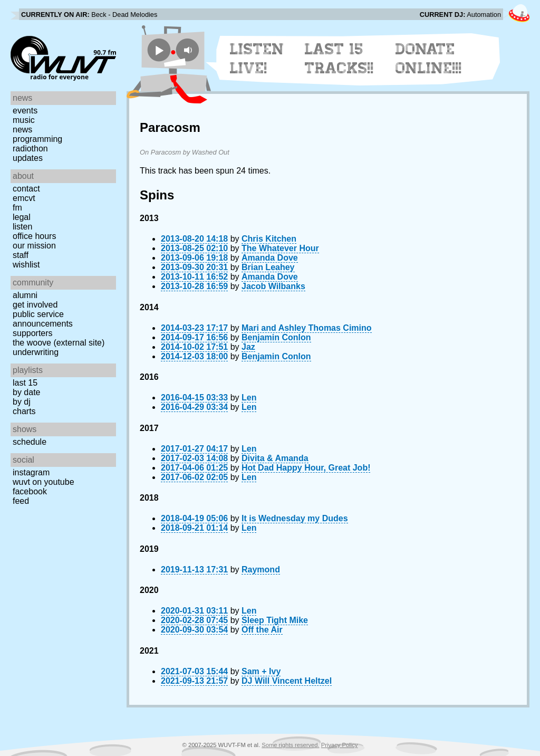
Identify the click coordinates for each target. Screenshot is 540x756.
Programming (37, 139)
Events (25, 111)
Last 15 (25, 383)
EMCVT (24, 198)
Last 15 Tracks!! (339, 59)
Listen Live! (257, 59)
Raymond (261, 570)
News (22, 130)
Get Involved (35, 305)
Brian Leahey (268, 267)
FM (17, 208)
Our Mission (34, 246)
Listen (22, 227)
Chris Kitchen (269, 239)
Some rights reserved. (290, 745)
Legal (22, 217)
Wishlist (26, 265)
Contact (26, 189)
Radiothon (30, 149)
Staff (21, 255)
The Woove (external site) (59, 343)
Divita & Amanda (275, 458)
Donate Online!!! (429, 59)
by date (26, 392)
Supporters (33, 333)
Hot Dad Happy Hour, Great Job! (306, 468)
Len (249, 398)
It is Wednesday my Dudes (295, 518)
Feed (21, 501)
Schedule (30, 442)
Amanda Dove (270, 258)
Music (24, 120)
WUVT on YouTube (44, 482)
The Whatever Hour (280, 248)
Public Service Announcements (43, 319)
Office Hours (34, 236)
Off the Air (262, 630)
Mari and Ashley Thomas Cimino (307, 328)
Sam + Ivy (261, 671)
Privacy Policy (340, 745)
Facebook (30, 491)
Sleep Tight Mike (275, 620)
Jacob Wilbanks (273, 286)
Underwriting (36, 352)
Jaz (248, 347)
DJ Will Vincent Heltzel (287, 681)
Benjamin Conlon (276, 337)
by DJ (22, 402)
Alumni (25, 295)
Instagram (31, 472)
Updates (28, 158)
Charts (24, 411)
